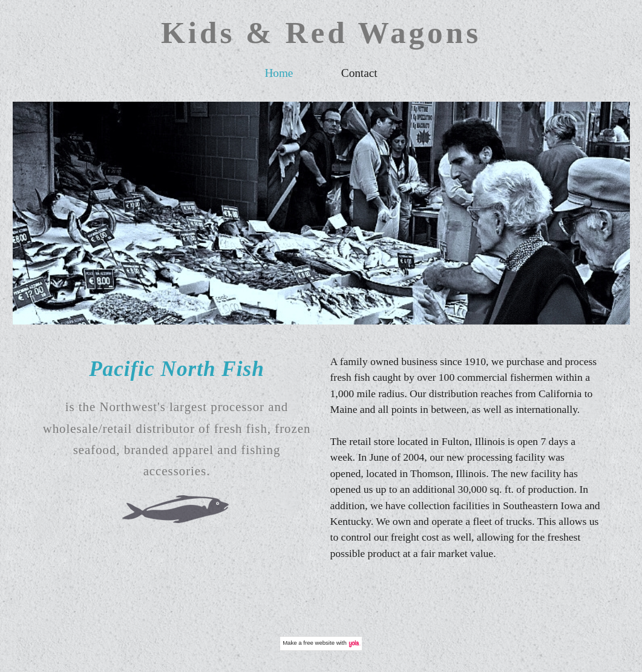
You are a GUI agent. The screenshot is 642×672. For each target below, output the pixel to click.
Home (279, 73)
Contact (359, 73)
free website (319, 643)
